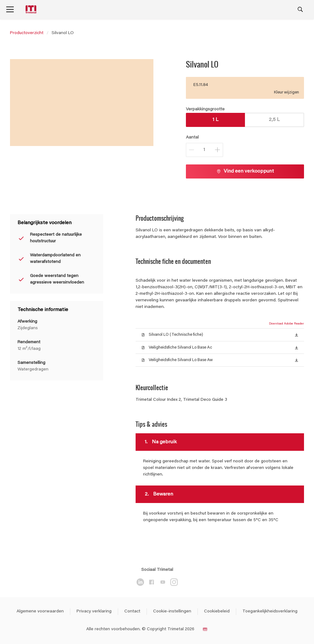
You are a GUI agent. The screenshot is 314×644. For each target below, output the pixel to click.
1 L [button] (215, 120)
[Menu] (10, 9)
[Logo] (32, 10)
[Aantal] (204, 150)
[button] (297, 335)
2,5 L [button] (274, 120)
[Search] (300, 9)
